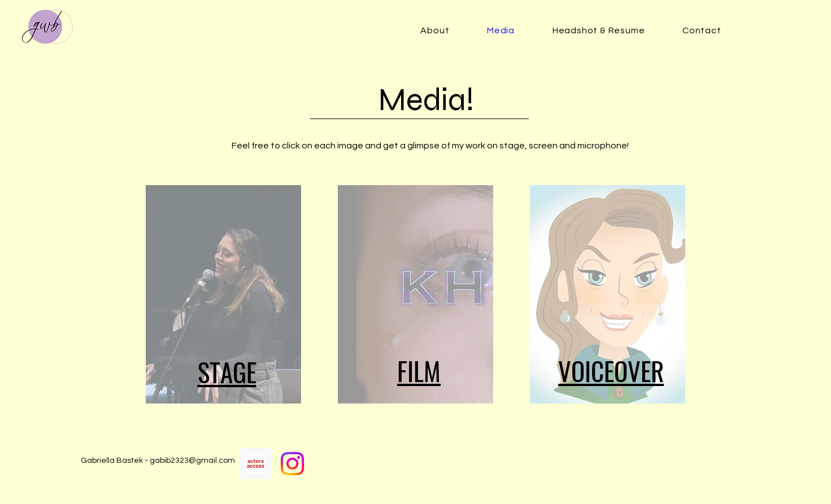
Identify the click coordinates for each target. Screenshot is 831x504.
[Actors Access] (256, 464)
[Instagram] (292, 464)
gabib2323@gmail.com (192, 461)
